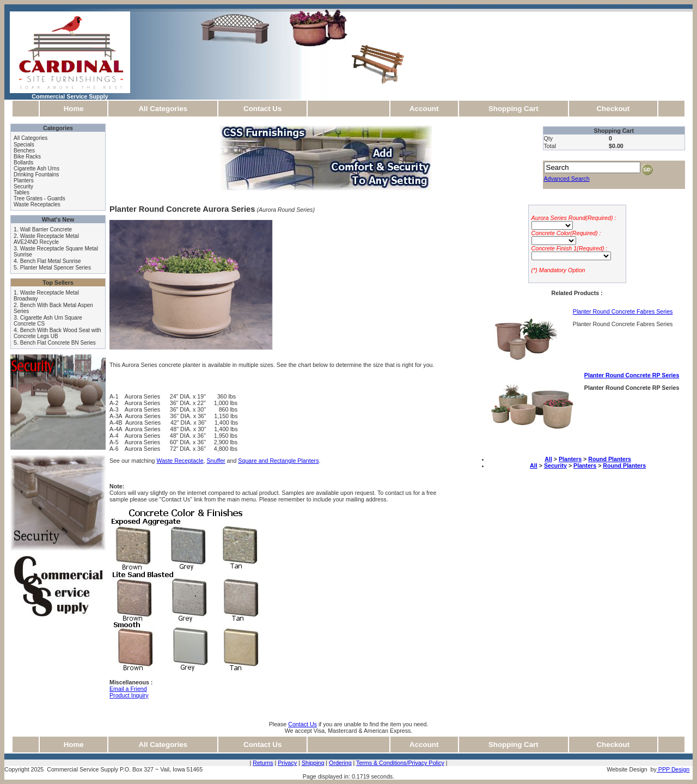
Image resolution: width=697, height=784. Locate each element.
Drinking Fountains (36, 174)
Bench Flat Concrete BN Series (58, 343)
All (548, 459)
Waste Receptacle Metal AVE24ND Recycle (46, 239)
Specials (24, 145)
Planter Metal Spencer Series (56, 268)
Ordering (340, 763)
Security (23, 186)
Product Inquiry (129, 695)
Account (424, 109)
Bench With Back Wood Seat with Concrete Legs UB (57, 333)
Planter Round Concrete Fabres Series (623, 311)
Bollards (23, 163)
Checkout (613, 109)
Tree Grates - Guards (39, 198)
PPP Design (673, 769)
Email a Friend (128, 689)
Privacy (287, 763)
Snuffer (216, 461)
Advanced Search (567, 179)
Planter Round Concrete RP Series (632, 375)
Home (74, 109)
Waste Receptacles (37, 204)
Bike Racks (27, 157)
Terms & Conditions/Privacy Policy (400, 763)
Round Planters (610, 459)
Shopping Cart (513, 109)
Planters (24, 180)
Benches (24, 151)
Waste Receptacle (180, 461)
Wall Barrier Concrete (46, 229)
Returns (263, 763)
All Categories (163, 109)
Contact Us (262, 109)
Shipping (313, 763)
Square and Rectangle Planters (278, 461)
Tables (22, 192)
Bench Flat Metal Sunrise (51, 261)
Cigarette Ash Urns (36, 169)
